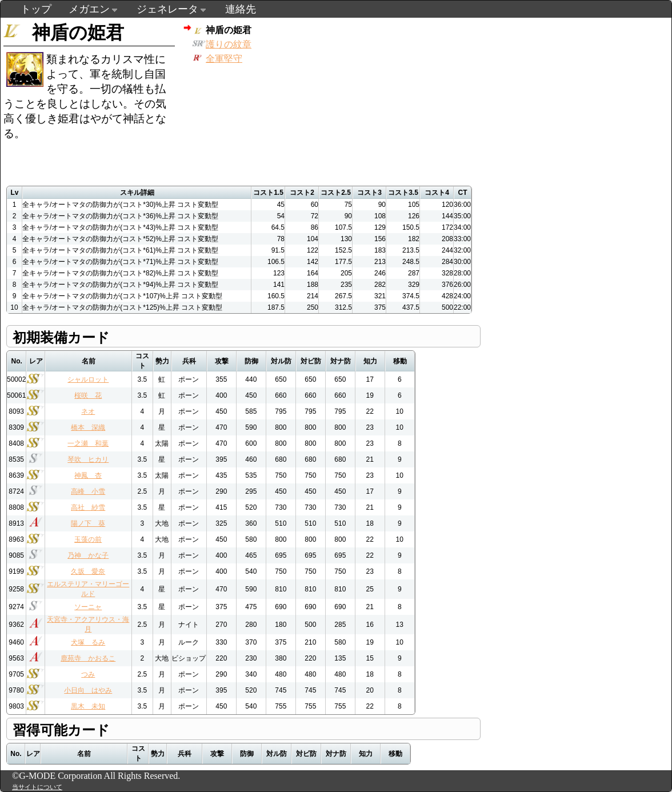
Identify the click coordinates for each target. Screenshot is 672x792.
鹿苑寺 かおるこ (88, 658)
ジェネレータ (167, 9)
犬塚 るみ (88, 642)
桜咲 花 (88, 395)
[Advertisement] (394, 98)
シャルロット (88, 379)
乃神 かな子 (88, 555)
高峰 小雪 (88, 491)
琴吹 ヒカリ (88, 459)
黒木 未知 (88, 706)
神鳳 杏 (88, 475)
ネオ (88, 411)
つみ (88, 674)
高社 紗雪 (88, 507)
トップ (36, 9)
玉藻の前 (88, 539)
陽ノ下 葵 (88, 523)
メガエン (89, 9)
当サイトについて (37, 787)
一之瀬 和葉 (88, 443)
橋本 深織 (88, 427)
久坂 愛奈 (88, 571)
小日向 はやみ (88, 690)
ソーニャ (88, 607)
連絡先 (241, 9)
